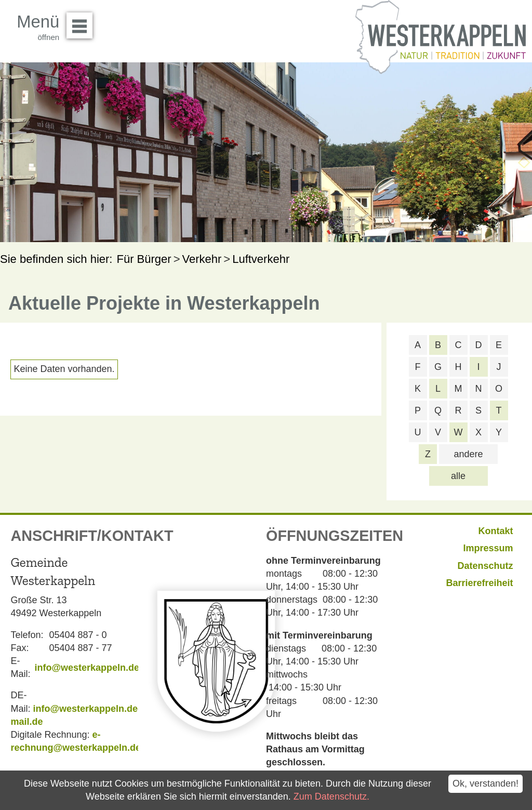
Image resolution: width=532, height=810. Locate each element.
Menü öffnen (82, 22)
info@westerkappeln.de (87, 668)
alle (458, 476)
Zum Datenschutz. (331, 796)
